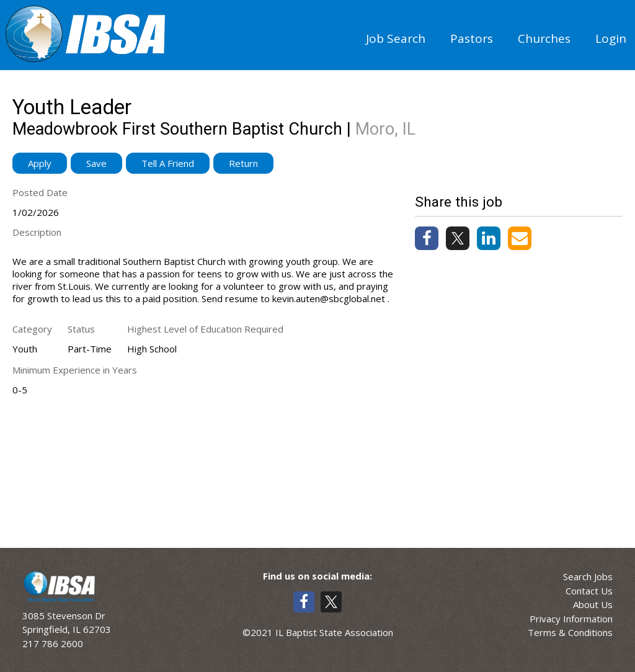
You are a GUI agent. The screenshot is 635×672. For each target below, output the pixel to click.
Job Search (396, 38)
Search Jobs (588, 576)
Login (611, 38)
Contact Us (589, 591)
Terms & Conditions (570, 632)
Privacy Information (571, 619)
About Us (593, 604)
